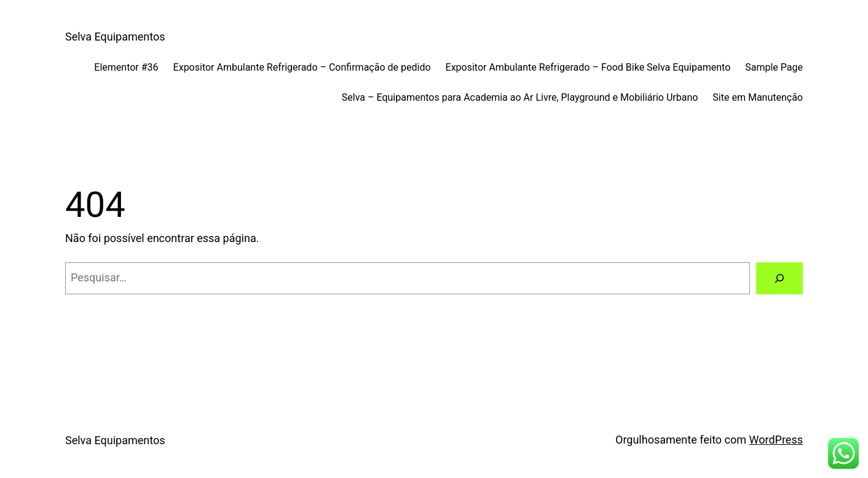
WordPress (776, 440)
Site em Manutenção (758, 97)
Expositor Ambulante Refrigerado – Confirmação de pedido (302, 67)
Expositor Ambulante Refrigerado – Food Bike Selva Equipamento (588, 67)
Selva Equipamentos (115, 37)
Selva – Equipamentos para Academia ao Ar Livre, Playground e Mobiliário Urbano (520, 97)
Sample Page (774, 67)
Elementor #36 (126, 67)
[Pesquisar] (779, 278)
